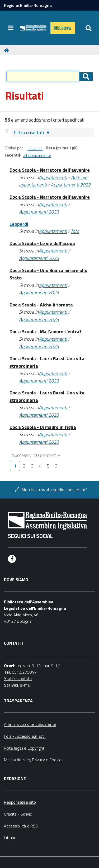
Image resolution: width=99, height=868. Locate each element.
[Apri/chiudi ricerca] (88, 28)
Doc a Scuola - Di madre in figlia (43, 427)
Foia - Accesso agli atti (25, 736)
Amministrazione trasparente (30, 724)
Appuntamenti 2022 (71, 185)
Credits (10, 814)
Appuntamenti (53, 177)
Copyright (36, 748)
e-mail (25, 685)
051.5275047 (24, 672)
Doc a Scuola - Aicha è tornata (41, 305)
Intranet (11, 838)
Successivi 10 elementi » (36, 455)
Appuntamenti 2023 (39, 212)
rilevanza (35, 148)
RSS (34, 826)
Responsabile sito (20, 802)
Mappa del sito (17, 760)
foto (75, 231)
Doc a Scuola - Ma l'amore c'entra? (46, 331)
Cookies (56, 760)
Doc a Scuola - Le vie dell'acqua (42, 243)
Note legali (13, 748)
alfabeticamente (37, 155)
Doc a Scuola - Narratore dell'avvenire (50, 170)
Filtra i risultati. (29, 133)
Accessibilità (15, 826)
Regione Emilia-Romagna (28, 5)
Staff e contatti (18, 678)
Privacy (38, 760)
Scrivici (27, 814)
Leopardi (19, 224)
